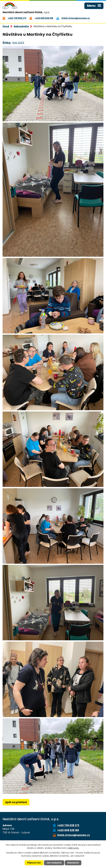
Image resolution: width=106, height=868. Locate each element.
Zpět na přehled (16, 802)
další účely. (74, 848)
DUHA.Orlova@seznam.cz (74, 835)
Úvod (6, 26)
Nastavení (73, 863)
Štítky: (7, 43)
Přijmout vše (34, 863)
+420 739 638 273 (68, 825)
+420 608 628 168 (68, 830)
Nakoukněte (21, 26)
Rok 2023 (18, 43)
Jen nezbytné (54, 863)
